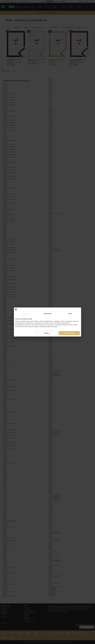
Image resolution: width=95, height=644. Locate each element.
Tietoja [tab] (70, 313)
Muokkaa (47, 333)
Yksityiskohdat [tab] (47, 313)
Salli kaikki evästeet (69, 333)
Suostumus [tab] (25, 313)
